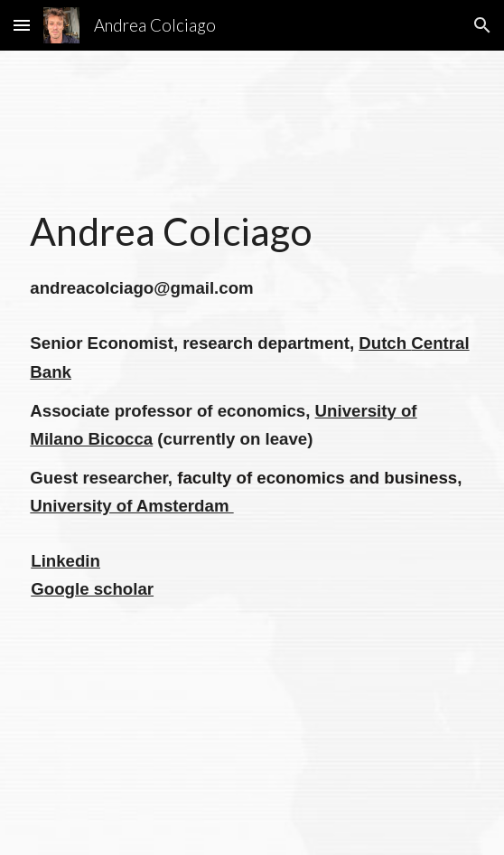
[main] (252, 453)
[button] (22, 25)
